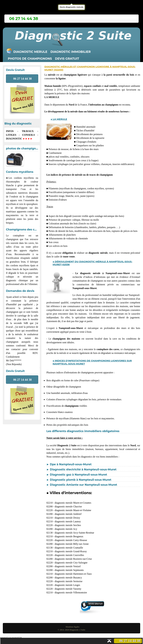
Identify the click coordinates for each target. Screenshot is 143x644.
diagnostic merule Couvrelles (69, 555)
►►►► (28, 139)
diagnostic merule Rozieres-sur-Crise (73, 559)
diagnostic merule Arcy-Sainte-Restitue (74, 533)
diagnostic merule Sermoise (69, 581)
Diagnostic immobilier (71, 52)
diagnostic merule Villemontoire (71, 593)
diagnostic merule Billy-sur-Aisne (72, 544)
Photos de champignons (30, 59)
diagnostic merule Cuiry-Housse (71, 540)
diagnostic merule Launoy (68, 521)
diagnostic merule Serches (68, 525)
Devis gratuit (67, 59)
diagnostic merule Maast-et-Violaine (73, 510)
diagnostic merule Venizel (68, 566)
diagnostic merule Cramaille (69, 548)
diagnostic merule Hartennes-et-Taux (73, 574)
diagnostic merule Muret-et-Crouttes (73, 503)
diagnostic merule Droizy (67, 518)
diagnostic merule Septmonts (69, 570)
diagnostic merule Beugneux (69, 536)
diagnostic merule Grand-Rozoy (71, 551)
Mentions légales (73, 627)
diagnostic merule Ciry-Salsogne (71, 563)
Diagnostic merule (30, 52)
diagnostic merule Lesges (67, 585)
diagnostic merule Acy (66, 529)
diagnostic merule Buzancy (68, 578)
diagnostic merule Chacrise (68, 506)
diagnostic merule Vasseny (68, 589)
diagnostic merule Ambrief (68, 514)
